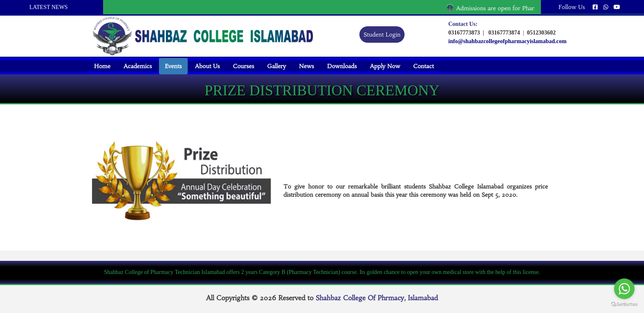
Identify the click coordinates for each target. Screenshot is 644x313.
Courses (243, 66)
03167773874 (503, 33)
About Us (207, 66)
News (306, 66)
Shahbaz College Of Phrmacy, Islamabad (377, 298)
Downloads (342, 66)
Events (174, 66)
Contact (423, 66)
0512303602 (540, 33)
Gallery (276, 66)
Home (102, 66)
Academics (138, 66)
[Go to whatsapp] (624, 289)
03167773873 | (466, 33)
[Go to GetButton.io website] (624, 305)
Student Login (382, 35)
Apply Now (385, 66)
